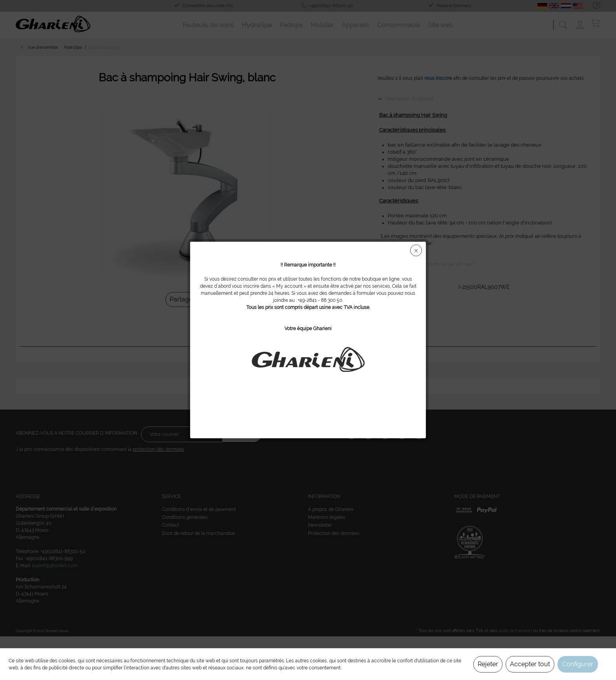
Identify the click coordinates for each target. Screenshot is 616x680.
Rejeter (488, 664)
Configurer (578, 664)
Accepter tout (530, 664)
